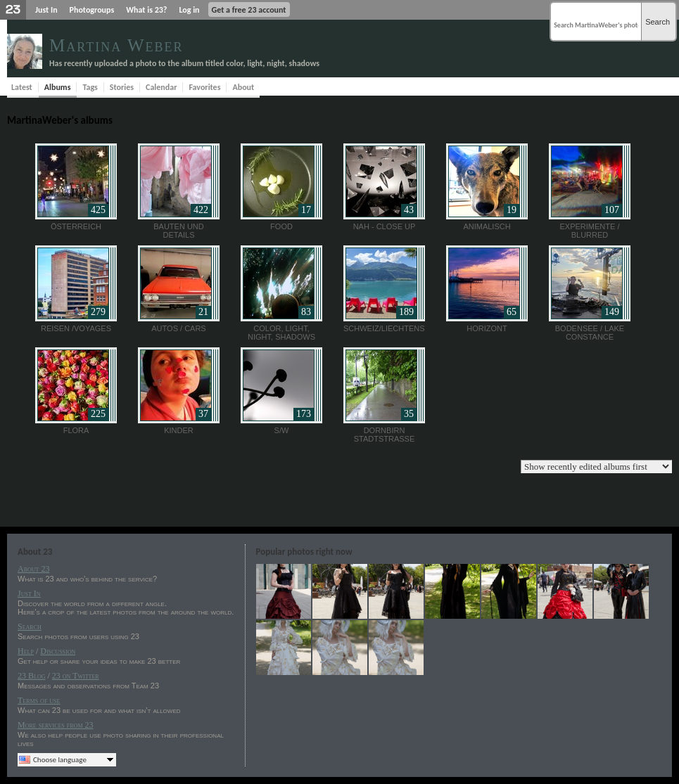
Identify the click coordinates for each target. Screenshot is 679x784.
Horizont (487, 328)
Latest (22, 87)
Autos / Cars (178, 328)
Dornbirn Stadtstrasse (385, 435)
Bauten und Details (179, 231)
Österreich (76, 226)
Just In (46, 10)
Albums (58, 87)
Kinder (179, 430)
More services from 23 (56, 725)
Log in (189, 10)
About (243, 87)
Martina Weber (116, 45)
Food (281, 226)
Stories (122, 87)
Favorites (204, 87)
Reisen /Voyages (76, 328)
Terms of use (39, 700)
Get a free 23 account (249, 10)
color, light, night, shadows (281, 333)
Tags (90, 87)
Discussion (58, 651)
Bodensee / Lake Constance (590, 333)
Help (26, 651)
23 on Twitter (76, 676)
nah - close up (385, 226)
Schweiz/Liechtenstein (393, 328)
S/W (282, 430)
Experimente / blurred (590, 231)
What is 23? (146, 10)
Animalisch (487, 226)
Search (658, 22)
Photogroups (92, 10)
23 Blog (31, 676)
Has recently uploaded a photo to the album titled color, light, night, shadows (184, 63)
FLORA (76, 430)
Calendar (161, 87)
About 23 (33, 569)
